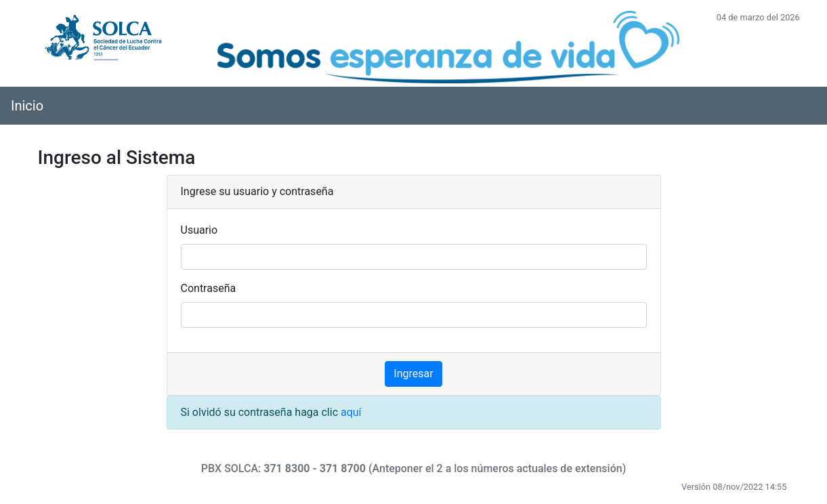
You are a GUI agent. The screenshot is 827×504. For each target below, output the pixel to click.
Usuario (199, 230)
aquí (351, 412)
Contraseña (209, 288)
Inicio (27, 106)
